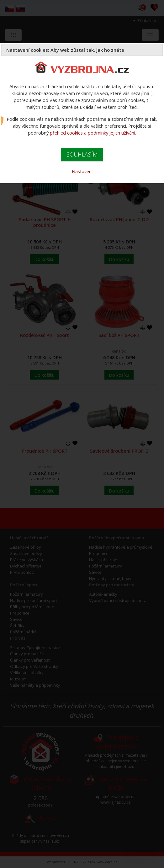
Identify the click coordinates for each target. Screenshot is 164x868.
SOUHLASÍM (82, 154)
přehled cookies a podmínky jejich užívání (93, 133)
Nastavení (82, 171)
